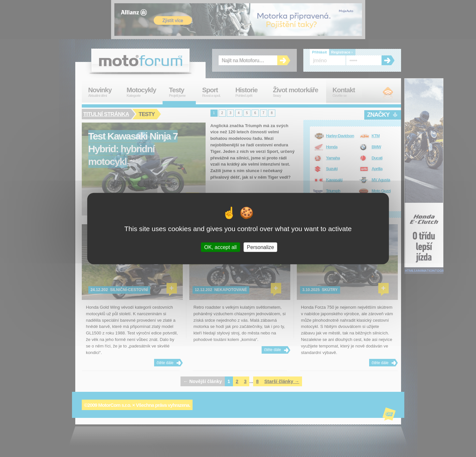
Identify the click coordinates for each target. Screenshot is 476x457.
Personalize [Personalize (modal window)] (261, 247)
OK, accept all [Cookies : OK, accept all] (221, 247)
